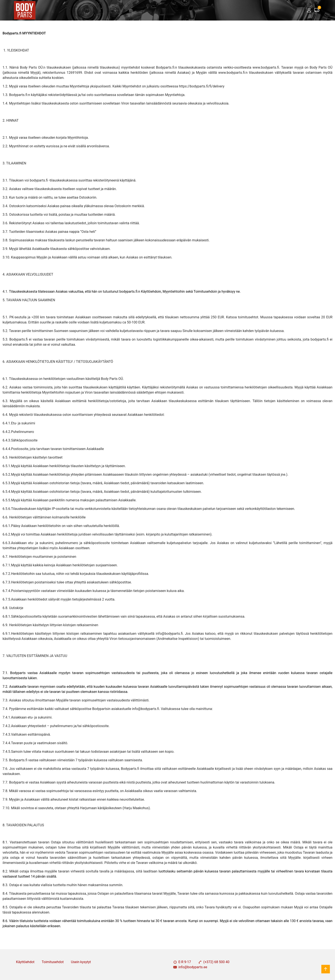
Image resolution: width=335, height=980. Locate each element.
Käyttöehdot (25, 962)
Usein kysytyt (81, 962)
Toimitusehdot (53, 962)
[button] (309, 10)
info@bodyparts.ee (190, 967)
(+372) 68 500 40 (214, 962)
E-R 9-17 (182, 962)
